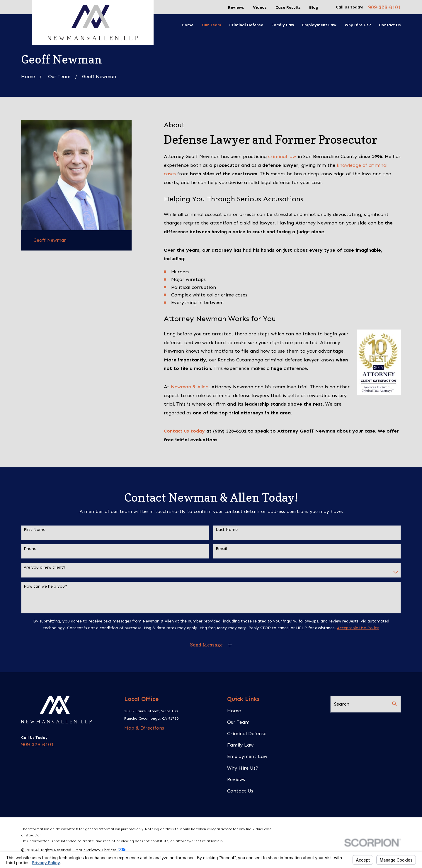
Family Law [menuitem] (283, 25)
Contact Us (240, 791)
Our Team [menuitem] (211, 25)
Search (342, 704)
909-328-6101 (384, 7)
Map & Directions (144, 728)
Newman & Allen (190, 387)
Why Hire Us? (243, 768)
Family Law (240, 745)
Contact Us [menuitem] (390, 25)
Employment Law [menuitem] (319, 25)
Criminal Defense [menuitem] (246, 25)
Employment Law (247, 756)
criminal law (282, 156)
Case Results (288, 7)
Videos (260, 7)
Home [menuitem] (188, 25)
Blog (314, 7)
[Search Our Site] (394, 704)
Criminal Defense (247, 734)
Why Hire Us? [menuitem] (358, 25)
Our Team (238, 722)
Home (234, 711)
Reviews (236, 7)
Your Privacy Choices (101, 850)
